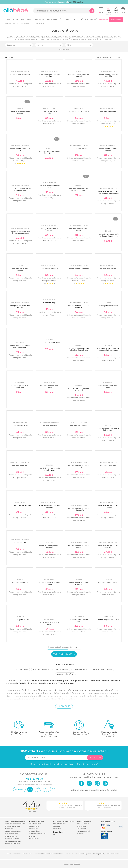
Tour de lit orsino (20, 543)
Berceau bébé (28, 854)
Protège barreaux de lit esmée (49, 229)
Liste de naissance (83, 824)
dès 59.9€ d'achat (19, 729)
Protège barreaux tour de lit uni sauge (108, 506)
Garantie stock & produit (13, 841)
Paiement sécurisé (108, 822)
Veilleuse (60, 854)
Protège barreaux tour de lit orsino (79, 546)
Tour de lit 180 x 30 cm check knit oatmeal (108, 429)
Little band (33, 683)
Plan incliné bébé (41, 669)
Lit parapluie (69, 854)
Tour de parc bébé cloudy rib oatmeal (49, 546)
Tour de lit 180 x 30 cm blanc (49, 343)
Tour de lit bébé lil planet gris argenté (79, 75)
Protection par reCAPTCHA (71, 864)
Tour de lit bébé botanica (108, 268)
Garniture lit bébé (65, 674)
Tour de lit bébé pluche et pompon (108, 149)
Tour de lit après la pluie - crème (49, 386)
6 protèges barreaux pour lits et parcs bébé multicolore (108, 349)
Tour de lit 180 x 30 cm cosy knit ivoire (79, 583)
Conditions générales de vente (15, 824)
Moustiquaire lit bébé (102, 669)
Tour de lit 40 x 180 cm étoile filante (49, 583)
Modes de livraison (11, 836)
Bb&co (86, 680)
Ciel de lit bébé (80, 669)
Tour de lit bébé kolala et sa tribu (49, 112)
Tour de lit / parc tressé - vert (108, 620)
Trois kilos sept (66, 683)
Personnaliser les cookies (13, 831)
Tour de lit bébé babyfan (49, 268)
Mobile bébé (79, 854)
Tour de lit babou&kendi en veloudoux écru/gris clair (79, 349)
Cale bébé (23, 669)
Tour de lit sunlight (49, 303)
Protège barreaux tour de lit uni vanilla (79, 466)
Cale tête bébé (61, 669)
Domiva (105, 680)
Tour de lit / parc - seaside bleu (79, 621)
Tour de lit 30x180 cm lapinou (20, 269)
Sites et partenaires (59, 824)
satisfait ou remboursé (79, 728)
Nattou (36, 680)
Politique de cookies (12, 834)
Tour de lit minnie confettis (79, 111)
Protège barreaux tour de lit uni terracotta (79, 509)
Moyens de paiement (12, 839)
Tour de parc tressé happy (108, 306)
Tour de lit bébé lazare (108, 111)
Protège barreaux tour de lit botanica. (79, 306)
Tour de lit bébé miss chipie (79, 268)
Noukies (45, 680)
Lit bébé (53, 854)
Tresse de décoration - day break (49, 623)
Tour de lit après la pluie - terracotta (20, 386)
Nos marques (33, 829)
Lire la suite (64, 706)
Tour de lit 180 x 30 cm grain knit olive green (49, 469)
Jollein (23, 683)
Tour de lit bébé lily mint (79, 149)
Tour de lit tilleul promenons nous (49, 187)
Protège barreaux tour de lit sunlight (49, 75)
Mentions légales (35, 831)
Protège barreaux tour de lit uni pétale (49, 506)
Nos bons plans (34, 826)
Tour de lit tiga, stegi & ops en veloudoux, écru (79, 189)
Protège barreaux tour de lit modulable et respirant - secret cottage (108, 236)
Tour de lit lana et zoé (20, 582)
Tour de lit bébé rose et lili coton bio (108, 75)
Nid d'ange (96, 854)
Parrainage (81, 834)
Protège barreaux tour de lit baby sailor (108, 546)
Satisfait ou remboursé (12, 844)
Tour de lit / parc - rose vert (108, 582)
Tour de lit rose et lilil (20, 425)
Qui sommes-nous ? (36, 824)
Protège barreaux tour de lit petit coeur (20, 306)
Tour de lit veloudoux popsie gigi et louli (79, 389)
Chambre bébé (115, 854)
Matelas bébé (17, 854)
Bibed (9, 854)
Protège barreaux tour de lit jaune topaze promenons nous (108, 193)
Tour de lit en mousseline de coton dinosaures (20, 346)
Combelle (95, 680)
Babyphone (105, 854)
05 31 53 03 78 (109, 736)
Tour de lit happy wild (20, 465)
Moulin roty (45, 683)
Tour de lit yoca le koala (79, 425)
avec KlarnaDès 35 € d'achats (49, 729)
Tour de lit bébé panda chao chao (20, 149)
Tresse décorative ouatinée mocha (20, 112)
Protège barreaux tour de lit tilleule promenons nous (20, 232)
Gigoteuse (88, 854)
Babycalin (76, 680)
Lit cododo (37, 854)
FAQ (55, 834)
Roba (55, 683)
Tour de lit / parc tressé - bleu (20, 505)
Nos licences (57, 829)
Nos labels (56, 826)
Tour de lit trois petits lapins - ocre (108, 386)
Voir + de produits (64, 654)
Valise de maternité (83, 831)
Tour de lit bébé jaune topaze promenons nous (20, 189)
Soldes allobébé (34, 839)
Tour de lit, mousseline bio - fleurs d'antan (49, 152)
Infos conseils (81, 826)
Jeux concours (82, 829)
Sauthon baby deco (60, 680)
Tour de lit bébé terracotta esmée (79, 229)
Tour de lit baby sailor (108, 465)
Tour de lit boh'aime (49, 425)
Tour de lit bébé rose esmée (20, 74)
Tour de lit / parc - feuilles (20, 620)
